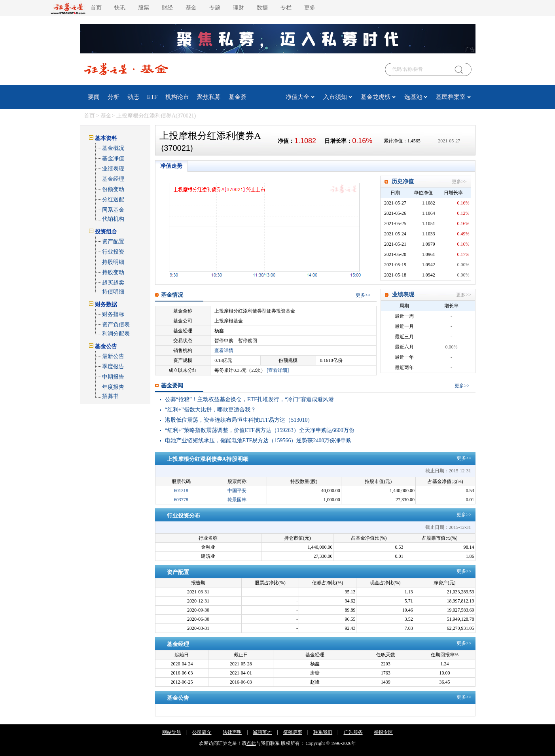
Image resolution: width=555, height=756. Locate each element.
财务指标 (113, 314)
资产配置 (113, 242)
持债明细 (113, 292)
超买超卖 (113, 283)
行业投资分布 (184, 516)
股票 (144, 8)
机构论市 (177, 97)
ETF (152, 97)
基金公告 (178, 698)
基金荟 (238, 97)
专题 (215, 8)
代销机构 (113, 219)
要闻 (94, 97)
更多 (310, 8)
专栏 (286, 8)
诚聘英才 (262, 732)
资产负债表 (116, 325)
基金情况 (172, 295)
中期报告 (113, 377)
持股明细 (113, 262)
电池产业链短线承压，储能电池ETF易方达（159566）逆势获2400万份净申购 (259, 441)
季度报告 (113, 367)
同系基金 (113, 210)
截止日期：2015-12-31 (448, 471)
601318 (181, 491)
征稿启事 (293, 732)
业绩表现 (113, 169)
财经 (167, 8)
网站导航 (172, 732)
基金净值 (113, 158)
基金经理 (113, 179)
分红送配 (113, 200)
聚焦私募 (209, 97)
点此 (251, 743)
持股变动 (113, 272)
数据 (262, 8)
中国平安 (237, 491)
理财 (239, 8)
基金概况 (113, 148)
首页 (96, 8)
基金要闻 (172, 386)
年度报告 (113, 387)
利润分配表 (116, 334)
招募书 (110, 396)
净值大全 (297, 97)
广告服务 (353, 732)
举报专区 (383, 732)
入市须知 (335, 97)
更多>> (459, 182)
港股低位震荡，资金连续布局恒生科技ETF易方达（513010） (239, 420)
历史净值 (403, 181)
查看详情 (224, 351)
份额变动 (113, 189)
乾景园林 (237, 500)
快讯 (120, 8)
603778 (181, 500)
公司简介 (202, 732)
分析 (114, 97)
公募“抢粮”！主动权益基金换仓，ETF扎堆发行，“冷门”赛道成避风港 (250, 399)
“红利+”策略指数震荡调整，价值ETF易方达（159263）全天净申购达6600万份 (260, 430)
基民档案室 (451, 97)
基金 (191, 8)
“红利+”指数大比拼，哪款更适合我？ (210, 410)
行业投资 (113, 252)
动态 (133, 97)
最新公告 (113, 356)
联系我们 (323, 732)
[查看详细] (278, 370)
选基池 (413, 97)
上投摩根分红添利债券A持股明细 (208, 459)
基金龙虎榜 (376, 97)
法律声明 (232, 732)
